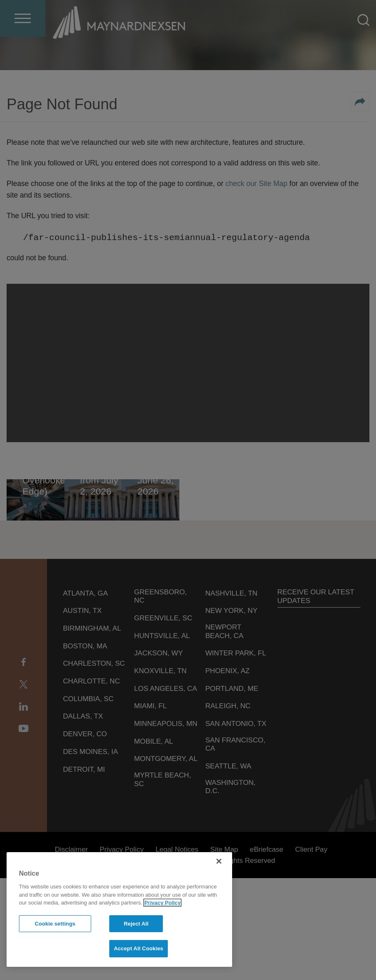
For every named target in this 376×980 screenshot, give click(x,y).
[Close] (219, 861)
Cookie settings (55, 924)
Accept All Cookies (139, 948)
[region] (119, 909)
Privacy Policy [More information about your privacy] (162, 903)
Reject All (136, 924)
